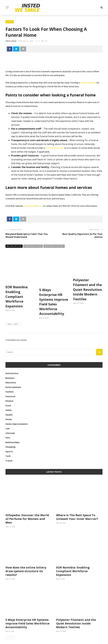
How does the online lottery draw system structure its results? (26, 561)
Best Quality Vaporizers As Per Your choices (82, 235)
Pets (8, 428)
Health (9, 405)
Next (17, 314)
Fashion (9, 382)
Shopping (10, 437)
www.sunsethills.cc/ (33, 206)
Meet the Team (96, 640)
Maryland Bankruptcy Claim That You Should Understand (27, 235)
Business (10, 22)
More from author (33, 246)
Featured (10, 386)
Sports (9, 442)
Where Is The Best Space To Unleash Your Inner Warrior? (77, 507)
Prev (9, 314)
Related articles (14, 246)
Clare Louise (11, 41)
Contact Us (78, 640)
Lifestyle (10, 423)
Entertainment (13, 377)
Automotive (12, 363)
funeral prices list (54, 148)
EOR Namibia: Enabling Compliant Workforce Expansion (17, 287)
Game (9, 400)
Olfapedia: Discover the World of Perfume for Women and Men (27, 509)
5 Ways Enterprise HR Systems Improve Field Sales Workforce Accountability (54, 292)
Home (9, 409)
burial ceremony (88, 82)
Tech (8, 446)
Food (8, 396)
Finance (9, 391)
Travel (9, 451)
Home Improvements (17, 414)
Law (8, 418)
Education (11, 373)
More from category (54, 246)
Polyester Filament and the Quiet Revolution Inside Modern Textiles (87, 289)
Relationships (13, 432)
